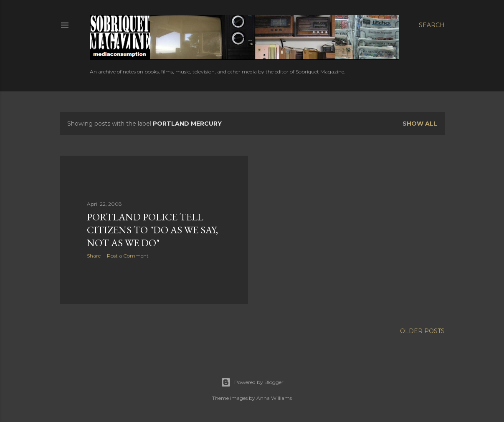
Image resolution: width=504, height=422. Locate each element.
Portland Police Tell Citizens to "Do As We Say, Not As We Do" (152, 230)
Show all (420, 124)
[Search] (432, 25)
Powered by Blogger (252, 382)
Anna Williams (274, 398)
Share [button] (94, 256)
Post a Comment (128, 256)
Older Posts (422, 331)
